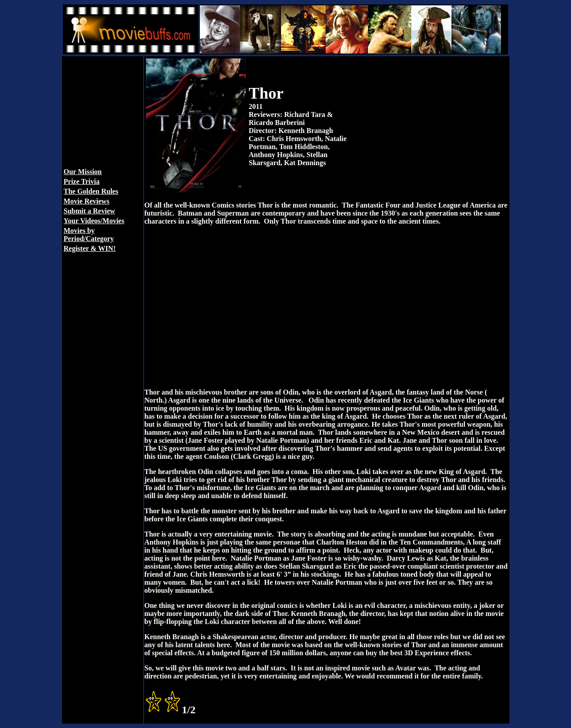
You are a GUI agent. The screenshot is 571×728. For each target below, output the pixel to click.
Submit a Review (90, 211)
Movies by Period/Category (89, 235)
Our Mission (83, 172)
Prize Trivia (82, 181)
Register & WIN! (90, 248)
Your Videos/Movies (94, 221)
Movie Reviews (87, 201)
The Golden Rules (91, 191)
